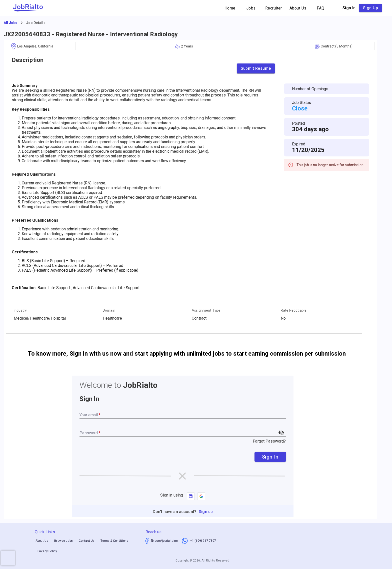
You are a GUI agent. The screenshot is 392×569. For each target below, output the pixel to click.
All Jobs (10, 23)
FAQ (321, 8)
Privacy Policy (47, 552)
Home (230, 8)
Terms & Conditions (114, 541)
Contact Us (87, 541)
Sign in (349, 8)
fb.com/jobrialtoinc (164, 541)
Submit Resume (256, 68)
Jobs (251, 8)
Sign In (270, 457)
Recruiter (274, 8)
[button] (201, 496)
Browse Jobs (63, 541)
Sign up (370, 8)
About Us (298, 8)
